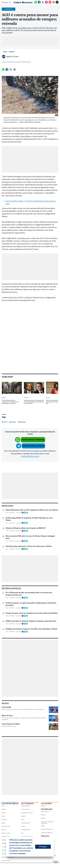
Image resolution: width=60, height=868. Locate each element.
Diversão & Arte (6, 826)
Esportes (4, 830)
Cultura (23, 826)
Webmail (43, 806)
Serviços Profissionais (47, 829)
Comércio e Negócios (47, 833)
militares (22, 422)
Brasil (3, 816)
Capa (3, 806)
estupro (13, 422)
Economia (4, 819)
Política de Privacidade (8, 857)
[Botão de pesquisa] (10, 2)
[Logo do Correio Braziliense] (23, 2)
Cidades (4, 809)
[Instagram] (46, 3)
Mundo (3, 823)
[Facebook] (39, 3)
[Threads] (57, 3)
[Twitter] (43, 3)
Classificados (47, 809)
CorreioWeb (46, 804)
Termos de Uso (6, 861)
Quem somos (5, 854)
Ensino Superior (25, 809)
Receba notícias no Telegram (33, 446)
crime (5, 422)
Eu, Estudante (27, 804)
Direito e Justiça (6, 833)
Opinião (4, 840)
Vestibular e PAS (26, 830)
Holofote (4, 843)
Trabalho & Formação (27, 813)
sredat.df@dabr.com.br (30, 456)
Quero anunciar (45, 811)
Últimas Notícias (26, 823)
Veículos (43, 818)
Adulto (43, 826)
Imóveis (43, 815)
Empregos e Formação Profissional (47, 822)
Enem (23, 819)
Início (5, 52)
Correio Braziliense (10, 804)
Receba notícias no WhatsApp (33, 440)
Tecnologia (4, 847)
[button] (27, 854)
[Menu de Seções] (5, 2)
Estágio (23, 816)
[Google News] (54, 3)
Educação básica (26, 806)
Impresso (45, 836)
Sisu (22, 833)
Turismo (4, 850)
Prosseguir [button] (43, 847)
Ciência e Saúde (6, 837)
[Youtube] (50, 3)
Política (12, 52)
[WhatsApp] (36, 3)
